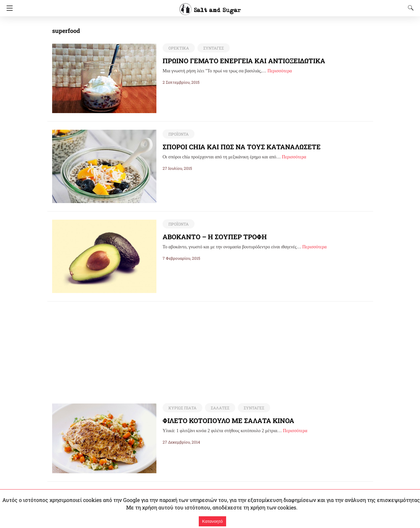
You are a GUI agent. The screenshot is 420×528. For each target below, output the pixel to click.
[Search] (409, 8)
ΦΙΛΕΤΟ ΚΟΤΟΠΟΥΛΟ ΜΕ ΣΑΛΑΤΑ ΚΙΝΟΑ (229, 421)
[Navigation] (8, 8)
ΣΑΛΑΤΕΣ (218, 408)
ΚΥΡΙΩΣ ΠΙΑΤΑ (182, 408)
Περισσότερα (280, 71)
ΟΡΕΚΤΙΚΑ (178, 48)
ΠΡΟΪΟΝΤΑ (178, 134)
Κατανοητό (212, 521)
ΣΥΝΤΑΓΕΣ (212, 48)
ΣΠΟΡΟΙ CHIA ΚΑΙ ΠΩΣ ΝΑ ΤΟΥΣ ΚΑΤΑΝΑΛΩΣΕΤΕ (243, 147)
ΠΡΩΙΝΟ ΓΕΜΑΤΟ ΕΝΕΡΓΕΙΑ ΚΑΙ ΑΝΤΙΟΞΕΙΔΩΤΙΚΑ (245, 61)
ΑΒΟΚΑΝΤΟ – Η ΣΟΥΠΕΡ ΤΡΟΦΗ (214, 237)
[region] (210, 347)
